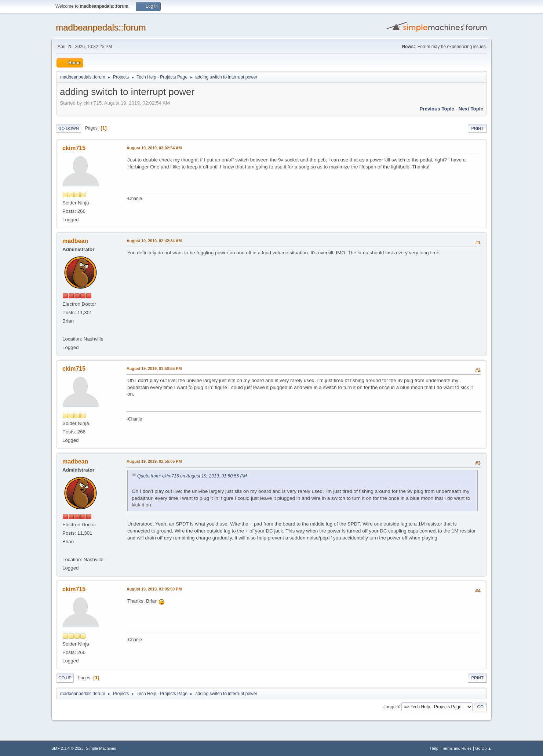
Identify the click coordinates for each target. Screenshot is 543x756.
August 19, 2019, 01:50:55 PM (154, 368)
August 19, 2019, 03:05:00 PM (154, 589)
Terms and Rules (457, 748)
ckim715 (74, 148)
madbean (75, 241)
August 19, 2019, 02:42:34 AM (154, 241)
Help (434, 748)
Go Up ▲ (483, 748)
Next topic (471, 109)
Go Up (65, 678)
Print (477, 128)
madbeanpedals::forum (101, 27)
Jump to (391, 706)
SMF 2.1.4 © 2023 (68, 748)
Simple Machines (101, 748)
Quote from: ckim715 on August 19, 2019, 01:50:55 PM (192, 476)
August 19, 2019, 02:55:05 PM (154, 461)
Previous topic (437, 109)
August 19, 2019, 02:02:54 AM (154, 148)
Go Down (69, 128)
